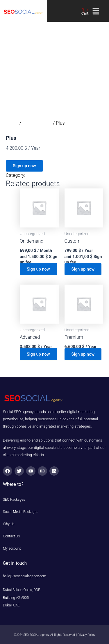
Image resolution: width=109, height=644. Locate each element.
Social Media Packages (20, 512)
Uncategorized (37, 123)
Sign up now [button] (38, 269)
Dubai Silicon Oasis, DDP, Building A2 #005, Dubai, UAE (26, 598)
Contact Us (11, 536)
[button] (96, 12)
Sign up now (24, 166)
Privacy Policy (86, 635)
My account (12, 548)
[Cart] (85, 11)
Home (12, 123)
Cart (85, 13)
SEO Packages (14, 500)
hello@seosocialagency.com (25, 576)
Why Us (12, 524)
